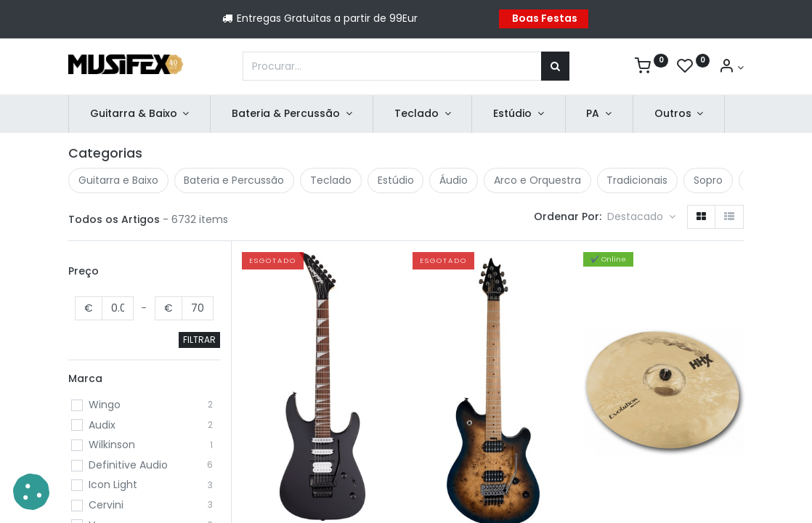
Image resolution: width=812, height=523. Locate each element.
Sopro (708, 180)
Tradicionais (637, 180)
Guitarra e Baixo (118, 180)
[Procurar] (555, 66)
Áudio (454, 180)
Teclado (331, 180)
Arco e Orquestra (537, 180)
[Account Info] (731, 68)
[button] (641, 217)
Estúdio (396, 180)
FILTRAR (199, 340)
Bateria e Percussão (234, 180)
